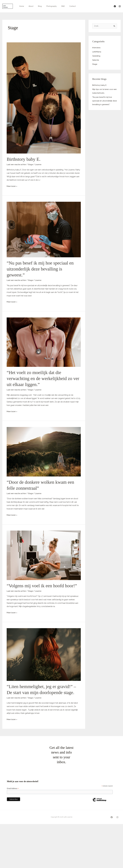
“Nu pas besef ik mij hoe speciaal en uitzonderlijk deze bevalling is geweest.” (40, 269)
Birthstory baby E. (24, 159)
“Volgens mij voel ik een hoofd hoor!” (42, 586)
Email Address (13, 788)
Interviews (97, 48)
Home (21, 6)
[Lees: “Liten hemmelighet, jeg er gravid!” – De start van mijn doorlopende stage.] (44, 654)
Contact (65, 6)
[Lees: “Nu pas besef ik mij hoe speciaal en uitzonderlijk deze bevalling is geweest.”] (44, 229)
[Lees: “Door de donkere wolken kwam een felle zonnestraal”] (44, 452)
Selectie (96, 60)
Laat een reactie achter (16, 164)
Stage (31, 164)
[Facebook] (115, 6)
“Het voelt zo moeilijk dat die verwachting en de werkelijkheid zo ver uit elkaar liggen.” (43, 378)
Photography (47, 6)
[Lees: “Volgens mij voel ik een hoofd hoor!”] (44, 555)
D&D (57, 6)
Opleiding (96, 56)
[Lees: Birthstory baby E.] (44, 98)
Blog (36, 6)
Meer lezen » (12, 186)
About (29, 6)
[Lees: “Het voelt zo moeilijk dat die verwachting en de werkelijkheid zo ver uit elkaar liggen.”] (44, 342)
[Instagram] (120, 6)
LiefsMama (97, 52)
